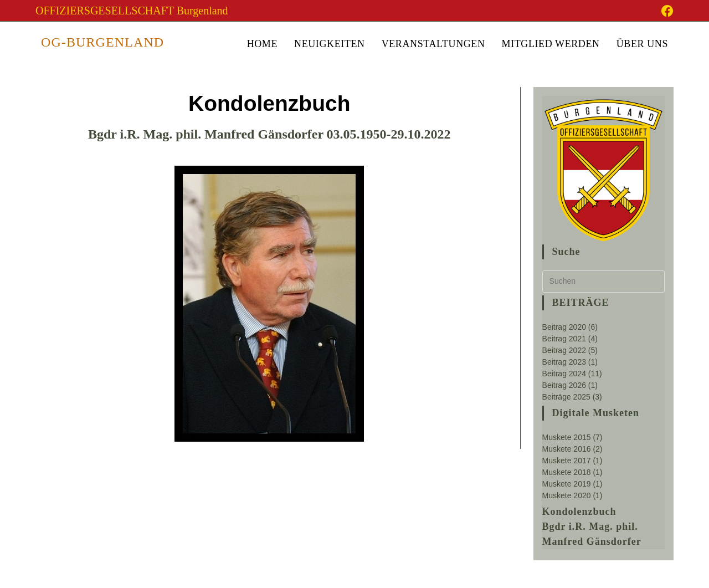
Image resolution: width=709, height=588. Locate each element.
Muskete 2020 (567, 495)
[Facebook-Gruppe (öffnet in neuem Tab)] (666, 11)
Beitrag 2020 (564, 327)
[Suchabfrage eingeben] (603, 282)
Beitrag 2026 (564, 385)
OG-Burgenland (102, 42)
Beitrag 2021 (564, 339)
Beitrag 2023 (564, 362)
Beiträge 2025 (566, 397)
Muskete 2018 (567, 472)
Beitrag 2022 (564, 350)
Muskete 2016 (567, 449)
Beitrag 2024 (564, 374)
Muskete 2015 (567, 437)
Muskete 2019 (567, 484)
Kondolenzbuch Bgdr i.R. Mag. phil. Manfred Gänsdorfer (592, 526)
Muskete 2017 (567, 461)
